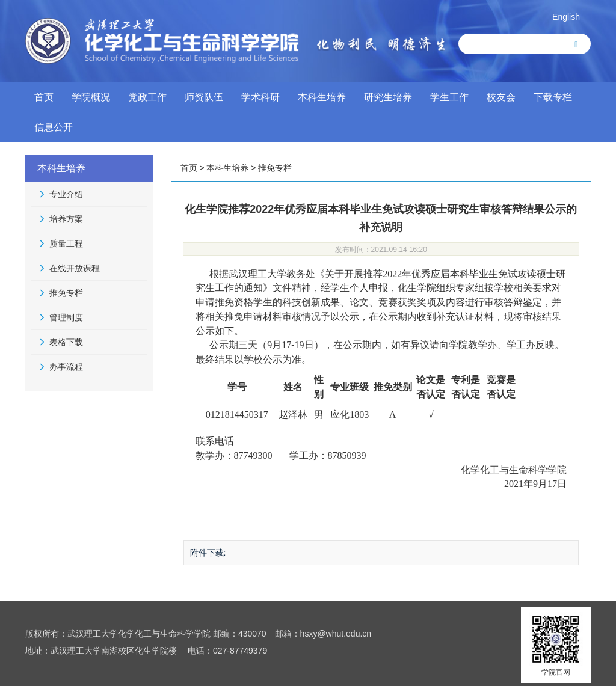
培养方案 (66, 219)
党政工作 (147, 97)
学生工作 (449, 97)
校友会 (501, 97)
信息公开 (54, 127)
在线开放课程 (75, 268)
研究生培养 (388, 97)
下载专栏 (553, 97)
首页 (44, 97)
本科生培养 (322, 97)
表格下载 (66, 342)
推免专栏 (66, 293)
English (566, 17)
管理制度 (66, 317)
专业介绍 (66, 194)
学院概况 (91, 97)
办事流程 (66, 367)
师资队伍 (204, 97)
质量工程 (66, 243)
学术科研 (260, 97)
